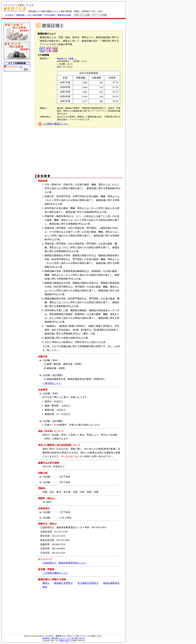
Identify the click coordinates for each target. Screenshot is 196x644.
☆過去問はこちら (52, 383)
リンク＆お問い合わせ (76, 638)
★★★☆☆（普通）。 (67, 58)
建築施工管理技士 (63, 583)
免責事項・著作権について (54, 638)
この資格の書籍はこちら (55, 124)
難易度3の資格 (64, 15)
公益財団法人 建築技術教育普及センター (65, 563)
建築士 (46, 583)
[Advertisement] (79, 151)
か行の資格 (50, 15)
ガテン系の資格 (35, 15)
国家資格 (20, 15)
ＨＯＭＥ (9, 15)
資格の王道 (64, 640)
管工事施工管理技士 (88, 583)
